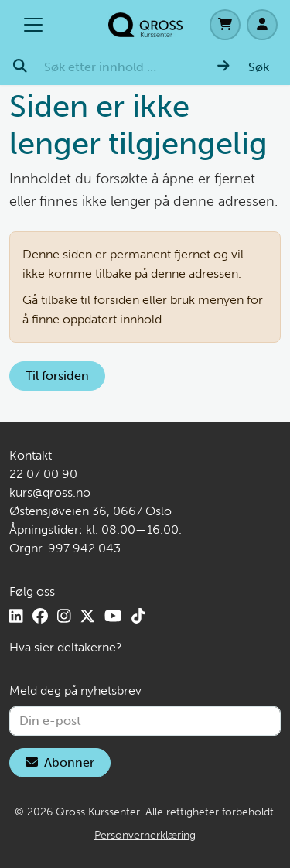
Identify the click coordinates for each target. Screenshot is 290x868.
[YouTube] (113, 616)
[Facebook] (40, 616)
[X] (87, 616)
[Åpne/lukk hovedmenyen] (33, 25)
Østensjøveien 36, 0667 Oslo (90, 511)
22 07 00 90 (43, 474)
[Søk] (243, 67)
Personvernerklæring (145, 835)
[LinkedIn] (16, 616)
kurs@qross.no (50, 492)
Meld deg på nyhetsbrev (75, 690)
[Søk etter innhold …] (121, 67)
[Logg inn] (262, 25)
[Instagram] (64, 616)
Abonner (60, 762)
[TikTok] (138, 616)
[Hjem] (145, 25)
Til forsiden (57, 376)
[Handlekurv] (225, 25)
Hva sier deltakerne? (66, 647)
